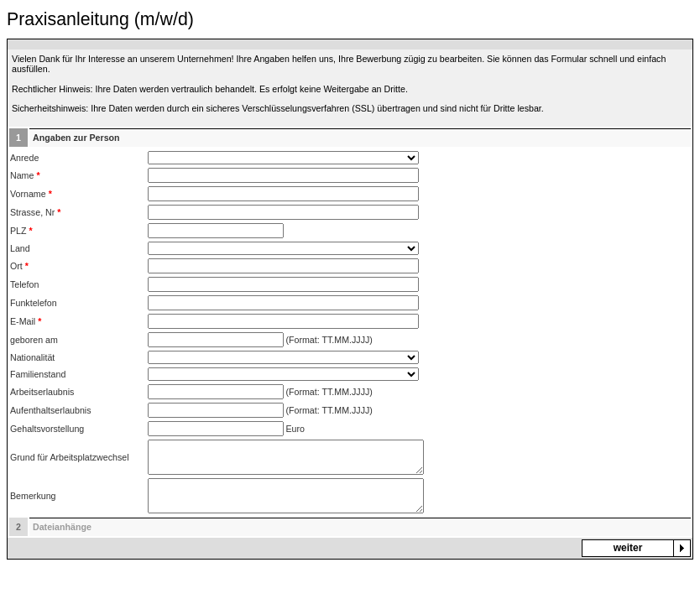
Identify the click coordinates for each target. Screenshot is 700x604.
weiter (628, 548)
